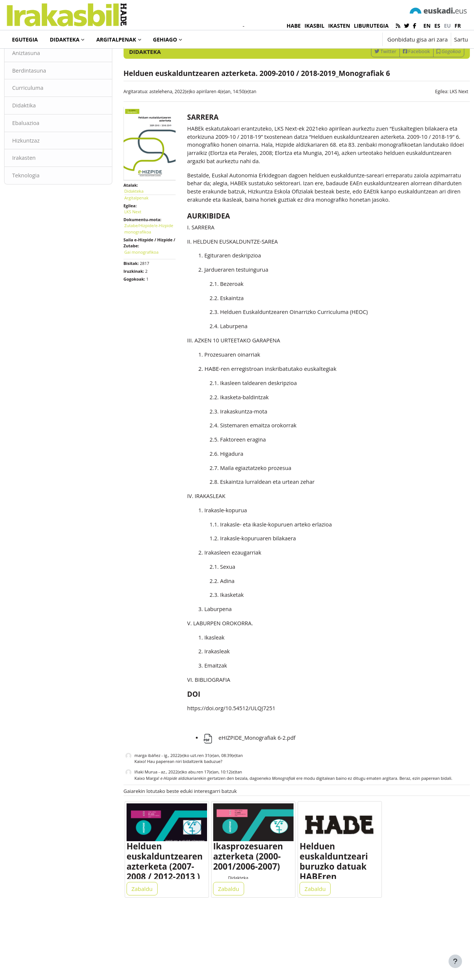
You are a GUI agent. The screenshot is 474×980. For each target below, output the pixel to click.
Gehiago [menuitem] (165, 39)
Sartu (461, 39)
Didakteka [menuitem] (65, 39)
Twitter (369, 80)
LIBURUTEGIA (371, 26)
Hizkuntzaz (43, 170)
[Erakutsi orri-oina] (455, 961)
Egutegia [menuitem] (25, 39)
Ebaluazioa (43, 153)
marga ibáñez (156, 805)
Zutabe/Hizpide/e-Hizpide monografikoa (154, 251)
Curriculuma (45, 117)
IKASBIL (314, 26)
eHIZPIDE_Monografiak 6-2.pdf (254, 787)
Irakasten (41, 188)
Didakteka (31, 59)
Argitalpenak (145, 221)
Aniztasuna (43, 82)
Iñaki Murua (154, 821)
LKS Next (442, 120)
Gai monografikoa (150, 275)
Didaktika (41, 135)
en (427, 26)
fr (458, 26)
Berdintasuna (46, 99)
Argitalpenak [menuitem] (116, 39)
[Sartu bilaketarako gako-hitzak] (388, 60)
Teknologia (43, 206)
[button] (353, 39)
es (437, 26)
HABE (294, 26)
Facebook (400, 80)
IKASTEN (339, 26)
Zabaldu (151, 947)
